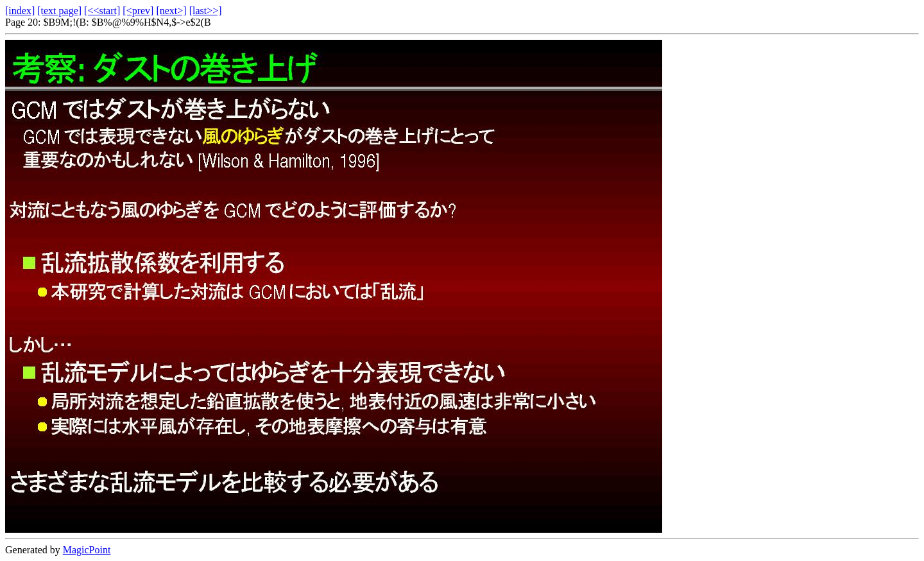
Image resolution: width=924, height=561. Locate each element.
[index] (20, 11)
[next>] (171, 11)
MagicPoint (87, 550)
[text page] (59, 11)
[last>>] (206, 11)
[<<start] (102, 11)
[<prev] (138, 11)
